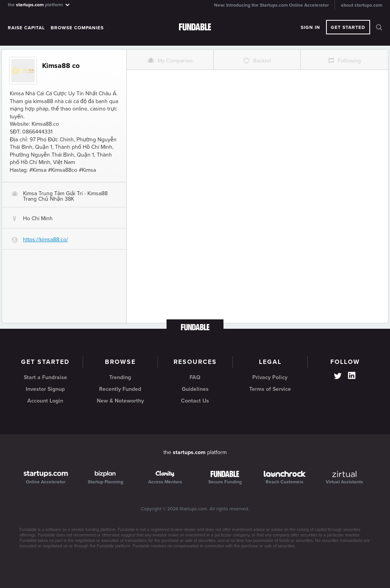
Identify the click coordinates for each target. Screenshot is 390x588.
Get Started (348, 27)
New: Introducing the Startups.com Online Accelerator (271, 5)
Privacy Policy (270, 377)
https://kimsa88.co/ (45, 240)
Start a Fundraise (45, 377)
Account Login (45, 401)
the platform (39, 4)
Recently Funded (120, 389)
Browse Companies (77, 28)
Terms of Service (270, 389)
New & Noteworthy (120, 401)
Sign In (310, 27)
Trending (120, 377)
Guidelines (195, 389)
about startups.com (362, 5)
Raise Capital (26, 28)
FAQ (195, 377)
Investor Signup (45, 389)
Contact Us (195, 401)
